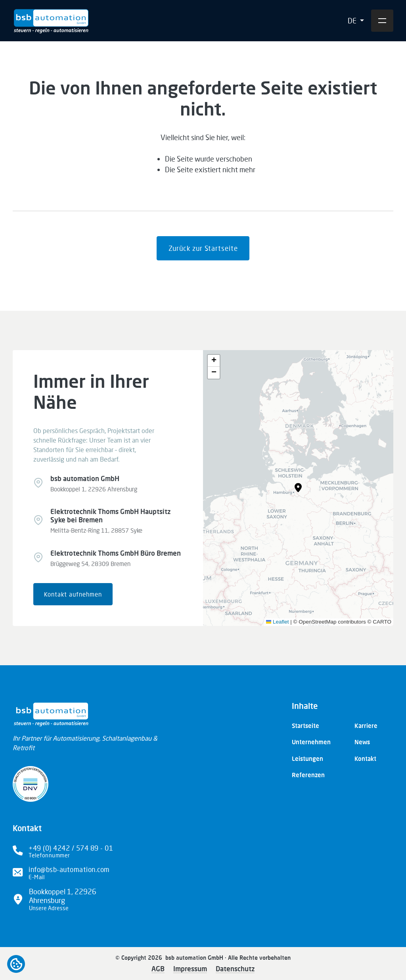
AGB (158, 969)
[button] (298, 488)
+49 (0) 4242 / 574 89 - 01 (71, 848)
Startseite (305, 726)
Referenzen (308, 775)
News (362, 742)
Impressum (190, 969)
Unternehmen (311, 742)
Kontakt (365, 759)
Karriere (366, 726)
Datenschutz (235, 969)
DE (353, 21)
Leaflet (278, 622)
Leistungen (307, 759)
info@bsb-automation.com (69, 869)
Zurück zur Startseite (203, 248)
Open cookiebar (16, 964)
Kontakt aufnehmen (73, 594)
